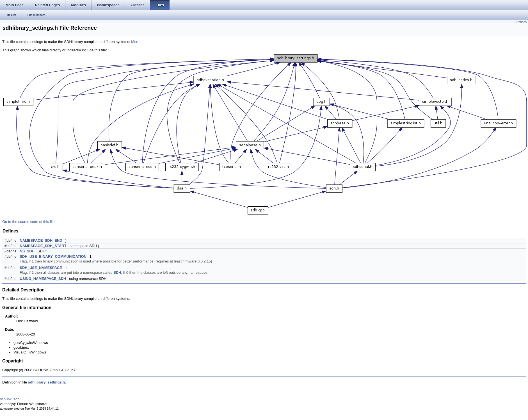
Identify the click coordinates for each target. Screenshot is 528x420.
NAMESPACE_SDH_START (43, 246)
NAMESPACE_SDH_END (41, 240)
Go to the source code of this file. (29, 222)
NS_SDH (27, 251)
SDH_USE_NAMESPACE (41, 268)
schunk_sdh (10, 399)
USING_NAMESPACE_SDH (43, 279)
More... (137, 42)
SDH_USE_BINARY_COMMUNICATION (53, 256)
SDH (117, 272)
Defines (522, 22)
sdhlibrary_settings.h (46, 382)
